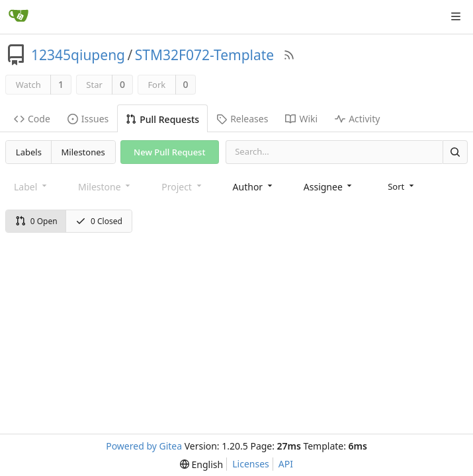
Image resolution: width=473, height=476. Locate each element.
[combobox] (254, 187)
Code (32, 119)
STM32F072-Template (204, 55)
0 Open (36, 221)
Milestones (83, 152)
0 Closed (99, 221)
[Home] (19, 17)
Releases (242, 119)
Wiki (301, 119)
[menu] (402, 186)
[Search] (455, 152)
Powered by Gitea (144, 446)
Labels (29, 152)
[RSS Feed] (289, 55)
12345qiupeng (78, 55)
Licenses (251, 464)
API (286, 464)
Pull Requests (162, 119)
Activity (357, 119)
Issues (88, 119)
